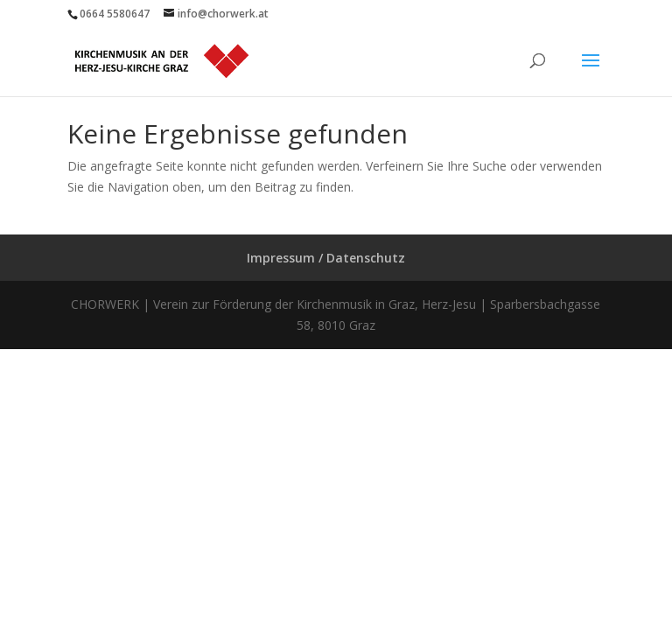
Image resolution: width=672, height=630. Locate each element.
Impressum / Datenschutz (326, 258)
